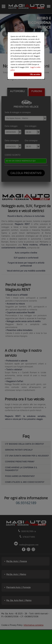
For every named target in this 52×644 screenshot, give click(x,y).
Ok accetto (35, 74)
